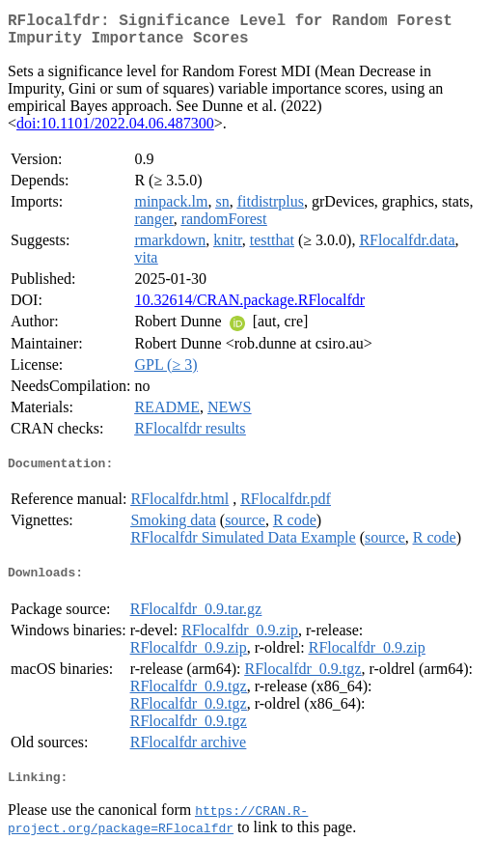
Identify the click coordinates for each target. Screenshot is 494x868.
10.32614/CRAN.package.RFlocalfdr (249, 308)
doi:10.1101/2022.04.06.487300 (115, 131)
